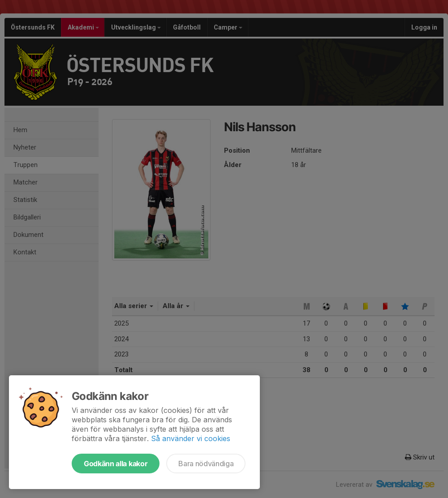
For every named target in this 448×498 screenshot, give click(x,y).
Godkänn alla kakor (116, 464)
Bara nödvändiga (206, 464)
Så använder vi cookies (191, 438)
